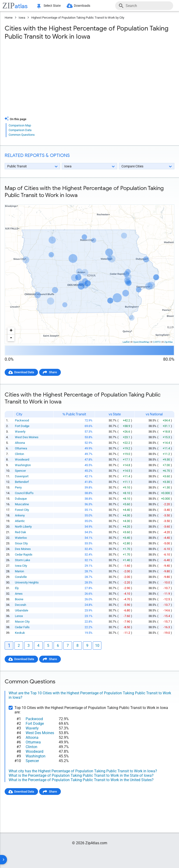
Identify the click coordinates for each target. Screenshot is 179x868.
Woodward (22, 459)
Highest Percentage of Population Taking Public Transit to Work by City (78, 18)
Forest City (22, 510)
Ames (19, 594)
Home (9, 18)
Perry (18, 487)
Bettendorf (22, 482)
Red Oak (21, 532)
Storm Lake (22, 560)
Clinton (19, 454)
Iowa (22, 18)
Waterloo (21, 538)
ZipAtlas (169, 342)
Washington (23, 465)
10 (97, 646)
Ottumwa (21, 448)
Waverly (20, 432)
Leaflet (126, 342)
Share (54, 372)
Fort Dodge (22, 426)
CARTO (157, 342)
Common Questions (22, 135)
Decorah (21, 605)
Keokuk (20, 633)
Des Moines (23, 549)
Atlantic (20, 521)
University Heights (27, 582)
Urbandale (22, 610)
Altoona (20, 443)
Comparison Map (20, 125)
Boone (19, 599)
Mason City (22, 622)
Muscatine (22, 504)
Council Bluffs (24, 493)
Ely (17, 588)
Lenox (19, 616)
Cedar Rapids (24, 554)
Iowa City (21, 566)
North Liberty (23, 527)
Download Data (25, 372)
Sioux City (21, 543)
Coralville (21, 577)
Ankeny (20, 515)
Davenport (22, 476)
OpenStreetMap (141, 342)
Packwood (22, 420)
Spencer (20, 471)
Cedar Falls (22, 627)
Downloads (83, 6)
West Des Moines (27, 437)
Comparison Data (20, 130)
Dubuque (21, 499)
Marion (19, 571)
